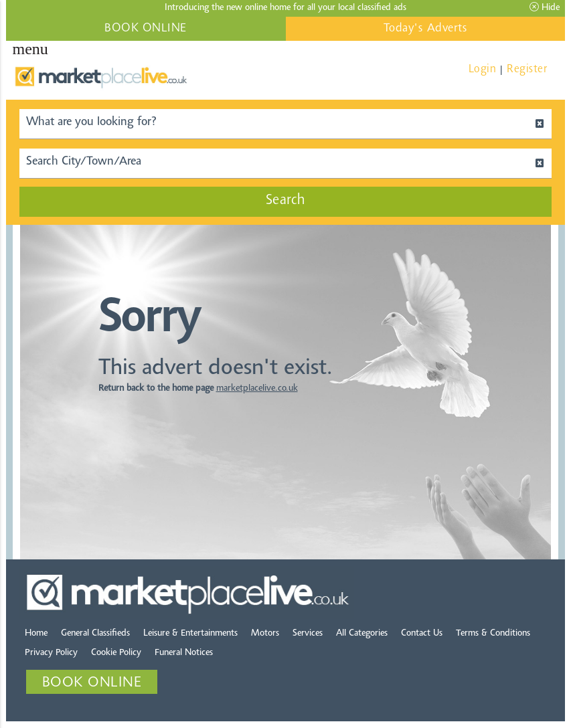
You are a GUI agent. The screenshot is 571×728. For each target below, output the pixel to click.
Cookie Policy (116, 653)
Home (36, 634)
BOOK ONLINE (146, 29)
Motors (265, 634)
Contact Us (422, 634)
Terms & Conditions (493, 634)
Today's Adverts (426, 29)
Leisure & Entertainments (190, 634)
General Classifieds (95, 634)
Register (527, 69)
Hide (545, 7)
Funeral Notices (184, 653)
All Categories (362, 634)
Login (483, 69)
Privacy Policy (51, 653)
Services (308, 634)
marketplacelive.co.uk (257, 389)
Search (286, 201)
